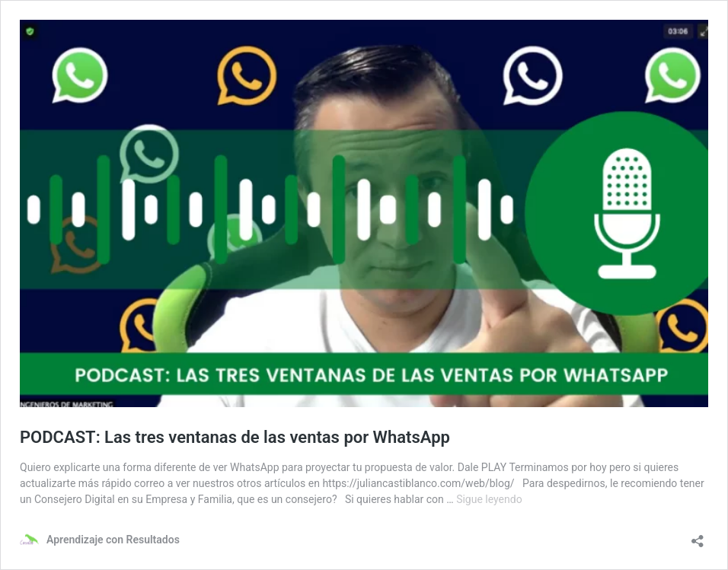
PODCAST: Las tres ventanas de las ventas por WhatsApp (235, 437)
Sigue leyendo (489, 499)
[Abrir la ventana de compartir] (698, 536)
